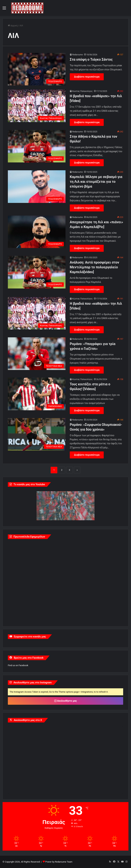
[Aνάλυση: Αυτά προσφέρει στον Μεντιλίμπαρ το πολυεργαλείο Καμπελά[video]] (37, 272)
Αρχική (13, 26)
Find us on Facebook (18, 665)
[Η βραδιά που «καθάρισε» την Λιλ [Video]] (37, 106)
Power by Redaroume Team (59, 862)
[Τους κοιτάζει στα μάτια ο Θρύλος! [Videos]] (37, 394)
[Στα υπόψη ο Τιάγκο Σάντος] (37, 69)
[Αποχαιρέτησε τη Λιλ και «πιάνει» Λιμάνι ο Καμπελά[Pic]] (37, 232)
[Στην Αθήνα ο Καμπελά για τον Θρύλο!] (37, 146)
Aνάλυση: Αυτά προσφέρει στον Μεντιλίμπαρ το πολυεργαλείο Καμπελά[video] (94, 267)
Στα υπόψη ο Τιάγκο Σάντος (91, 59)
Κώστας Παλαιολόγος (82, 91)
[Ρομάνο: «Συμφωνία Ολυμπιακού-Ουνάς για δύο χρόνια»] (37, 434)
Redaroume (78, 55)
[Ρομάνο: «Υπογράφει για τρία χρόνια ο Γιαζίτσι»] (37, 354)
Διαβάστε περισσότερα (87, 77)
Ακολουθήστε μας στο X (28, 720)
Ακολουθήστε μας (66, 701)
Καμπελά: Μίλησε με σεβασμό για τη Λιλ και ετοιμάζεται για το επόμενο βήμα (96, 182)
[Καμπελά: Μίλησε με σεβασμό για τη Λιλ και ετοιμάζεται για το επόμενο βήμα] (37, 187)
